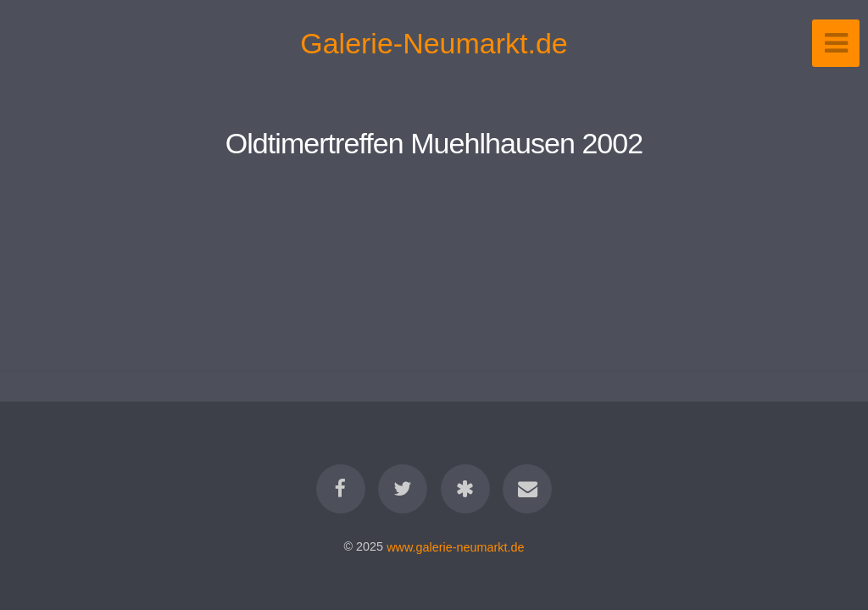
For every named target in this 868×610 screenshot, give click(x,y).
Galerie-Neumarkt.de (434, 43)
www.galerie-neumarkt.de (455, 546)
